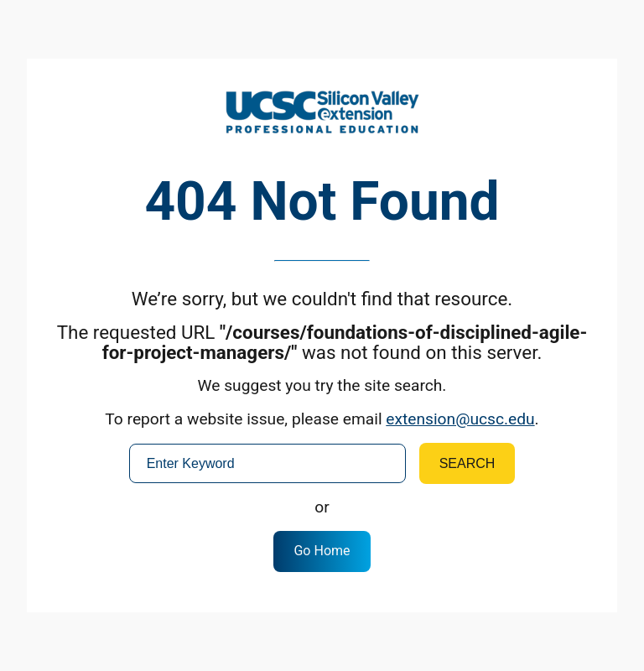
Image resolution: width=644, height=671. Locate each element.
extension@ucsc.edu (460, 419)
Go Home (322, 551)
